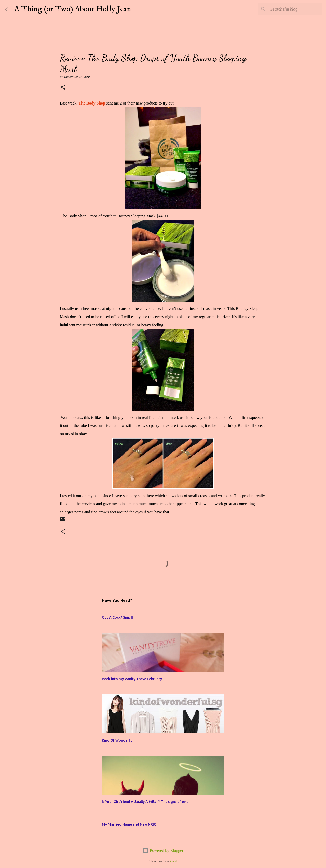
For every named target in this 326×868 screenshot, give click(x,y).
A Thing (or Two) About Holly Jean (73, 9)
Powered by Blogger (163, 851)
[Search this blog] (295, 9)
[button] (63, 88)
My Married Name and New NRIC (129, 824)
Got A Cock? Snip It (118, 617)
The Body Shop (92, 103)
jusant (174, 861)
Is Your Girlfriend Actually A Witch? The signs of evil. (145, 802)
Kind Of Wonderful (118, 740)
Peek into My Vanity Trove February (132, 679)
